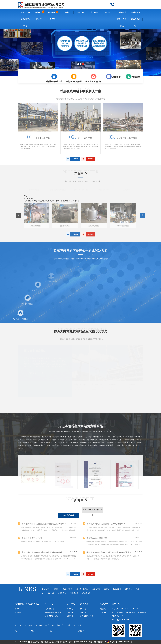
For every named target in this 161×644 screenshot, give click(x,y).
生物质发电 (117, 589)
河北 (69, 625)
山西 (58, 625)
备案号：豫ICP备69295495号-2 (74, 642)
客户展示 (103, 612)
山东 (74, 625)
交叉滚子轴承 (67, 589)
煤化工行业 (84, 609)
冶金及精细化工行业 (87, 616)
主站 (25, 625)
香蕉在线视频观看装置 (57, 189)
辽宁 (64, 625)
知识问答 (70, 616)
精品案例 (103, 609)
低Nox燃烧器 (34, 189)
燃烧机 (56, 589)
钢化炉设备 (62, 593)
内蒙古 (47, 625)
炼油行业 (83, 612)
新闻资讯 (108, 12)
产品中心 (67, 12)
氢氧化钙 (50, 593)
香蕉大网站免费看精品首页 (25, 19)
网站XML (103, 642)
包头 (41, 625)
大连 (30, 625)
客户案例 (94, 12)
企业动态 (70, 609)
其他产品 (127, 189)
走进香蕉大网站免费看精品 (122, 19)
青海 (53, 625)
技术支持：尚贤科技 (93, 642)
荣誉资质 (18, 612)
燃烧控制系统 (104, 189)
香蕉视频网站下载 (53, 16)
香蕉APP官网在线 (39, 16)
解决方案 (80, 12)
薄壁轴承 (129, 589)
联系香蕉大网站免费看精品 (136, 19)
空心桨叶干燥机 (82, 589)
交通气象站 (45, 589)
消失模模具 (74, 593)
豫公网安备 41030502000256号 (120, 642)
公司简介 (18, 609)
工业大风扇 (96, 589)
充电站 (106, 589)
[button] (78, 64)
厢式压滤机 (86, 593)
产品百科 (70, 612)
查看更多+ (33, 373)
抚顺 (35, 625)
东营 (79, 625)
